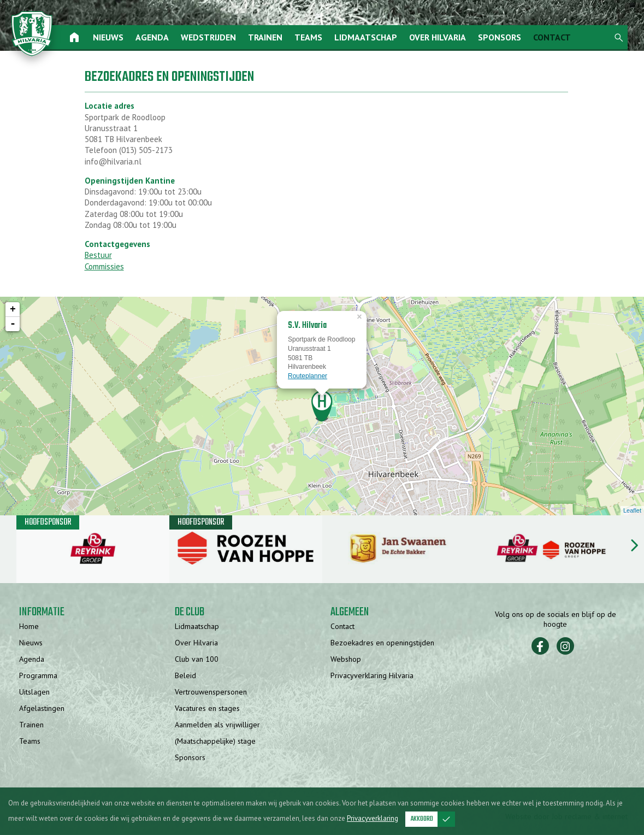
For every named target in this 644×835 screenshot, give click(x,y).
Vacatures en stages (207, 709)
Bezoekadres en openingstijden (382, 643)
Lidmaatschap (367, 37)
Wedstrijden (209, 37)
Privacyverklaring (373, 818)
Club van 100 (197, 660)
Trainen (266, 37)
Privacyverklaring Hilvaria (372, 676)
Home (29, 627)
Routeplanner (308, 377)
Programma (38, 676)
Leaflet (632, 511)
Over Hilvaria (439, 37)
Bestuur (98, 255)
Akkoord (433, 819)
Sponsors (501, 37)
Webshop (346, 660)
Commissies (104, 267)
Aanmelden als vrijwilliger (217, 725)
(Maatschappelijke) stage (215, 742)
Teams (309, 37)
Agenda (153, 37)
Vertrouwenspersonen (211, 692)
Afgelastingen (42, 709)
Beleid (185, 676)
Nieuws (109, 37)
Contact (553, 37)
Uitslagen (34, 692)
